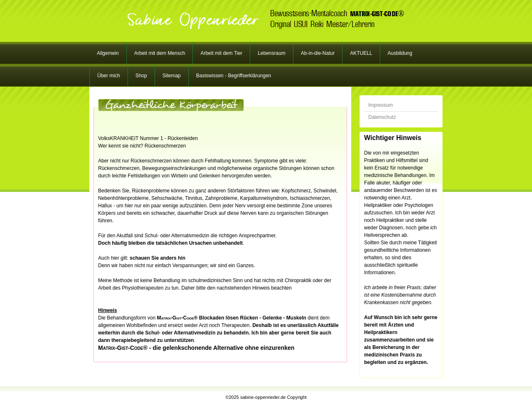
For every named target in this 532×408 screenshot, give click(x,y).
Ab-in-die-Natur (318, 53)
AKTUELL (361, 53)
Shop (141, 76)
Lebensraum (272, 53)
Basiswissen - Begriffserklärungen (234, 76)
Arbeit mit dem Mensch (160, 53)
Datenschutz (382, 117)
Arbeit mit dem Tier (221, 53)
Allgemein (108, 53)
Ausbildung (400, 53)
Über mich (109, 76)
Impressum (381, 105)
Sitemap (172, 76)
